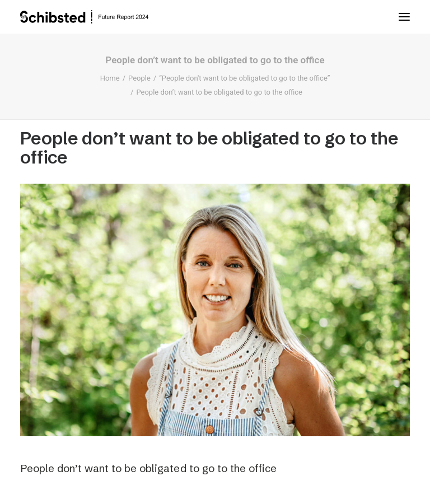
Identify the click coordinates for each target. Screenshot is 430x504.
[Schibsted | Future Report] (95, 17)
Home (110, 78)
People (139, 78)
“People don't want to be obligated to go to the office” (244, 78)
